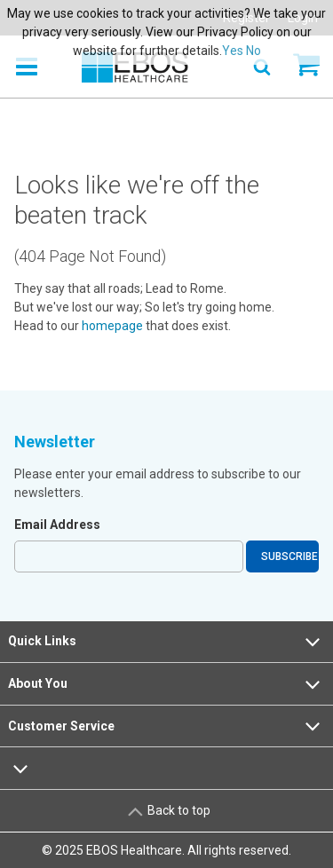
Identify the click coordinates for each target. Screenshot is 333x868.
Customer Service (166, 726)
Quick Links (166, 642)
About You (166, 684)
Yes (233, 51)
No (254, 51)
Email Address (57, 525)
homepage (112, 326)
